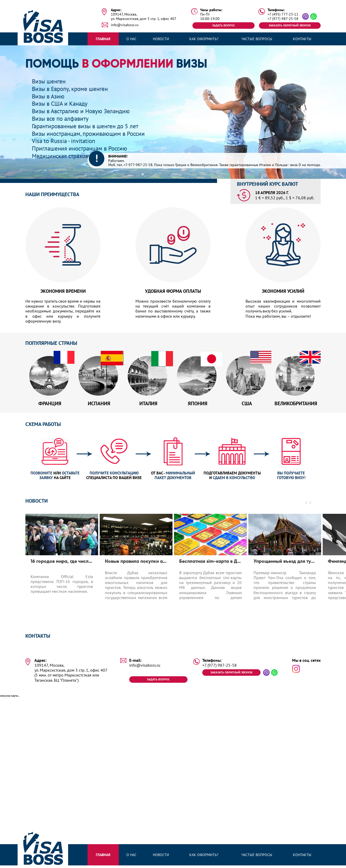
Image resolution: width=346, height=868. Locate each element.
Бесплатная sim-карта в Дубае (210, 563)
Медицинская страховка (64, 156)
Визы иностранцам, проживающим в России (91, 134)
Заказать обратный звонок (290, 25)
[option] (62, 568)
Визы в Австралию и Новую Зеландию (83, 111)
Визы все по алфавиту (62, 119)
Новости (161, 39)
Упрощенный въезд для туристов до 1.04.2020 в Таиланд (285, 563)
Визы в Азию (49, 96)
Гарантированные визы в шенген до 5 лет (88, 126)
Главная (103, 39)
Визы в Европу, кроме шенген (72, 89)
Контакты (302, 39)
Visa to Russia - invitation (65, 141)
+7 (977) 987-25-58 (283, 19)
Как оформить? (204, 39)
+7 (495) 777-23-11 (283, 14)
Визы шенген (50, 81)
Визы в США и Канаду (61, 104)
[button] (307, 504)
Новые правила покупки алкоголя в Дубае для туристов (136, 563)
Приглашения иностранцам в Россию (82, 148)
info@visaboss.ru (125, 25)
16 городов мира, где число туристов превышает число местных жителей (62, 563)
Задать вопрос (224, 25)
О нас (131, 39)
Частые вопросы (257, 39)
